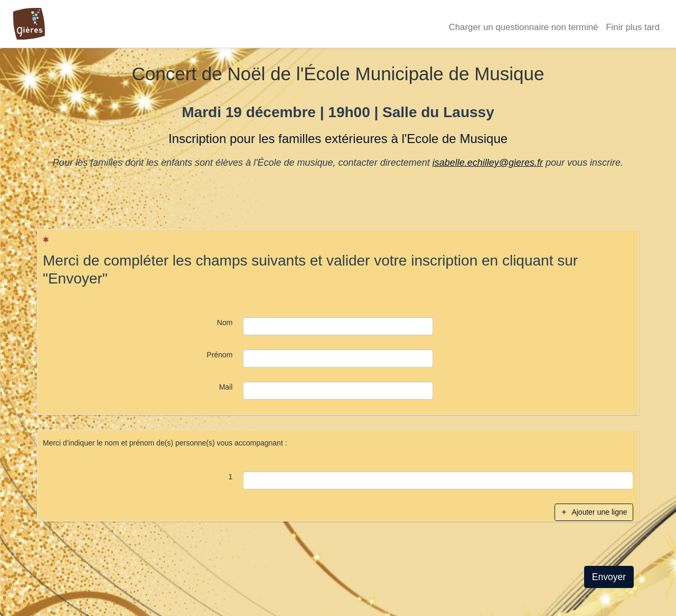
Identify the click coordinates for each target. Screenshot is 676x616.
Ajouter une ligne (594, 512)
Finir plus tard (633, 27)
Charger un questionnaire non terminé (524, 27)
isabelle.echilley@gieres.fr (488, 163)
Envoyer (609, 577)
